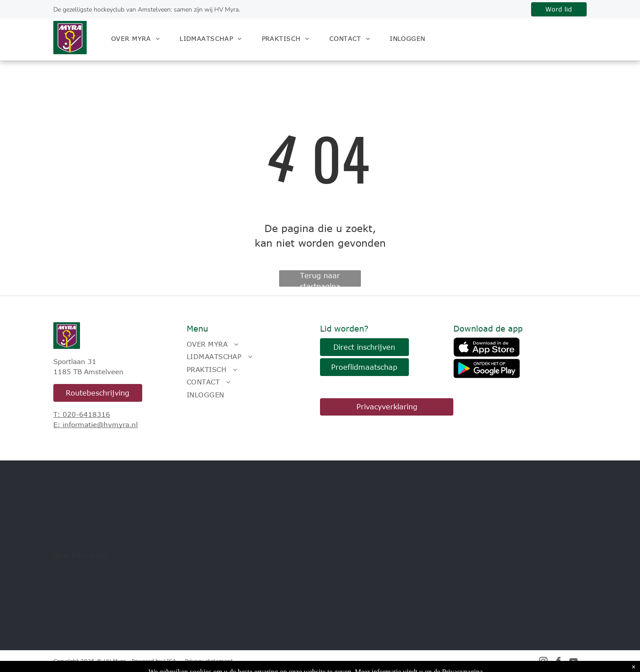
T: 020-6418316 (82, 414)
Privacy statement (209, 661)
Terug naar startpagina (320, 279)
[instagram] (544, 662)
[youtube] (574, 662)
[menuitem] (139, 38)
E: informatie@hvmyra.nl (96, 424)
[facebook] (559, 662)
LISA (170, 661)
